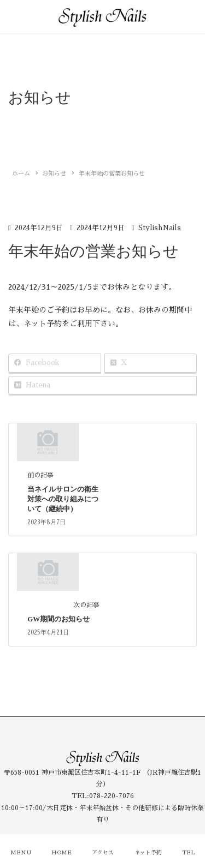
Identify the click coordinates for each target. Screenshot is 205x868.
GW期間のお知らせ (58, 619)
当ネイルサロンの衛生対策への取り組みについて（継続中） (63, 499)
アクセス (103, 853)
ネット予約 (148, 853)
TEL (188, 853)
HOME (61, 853)
